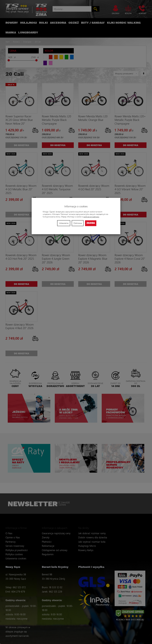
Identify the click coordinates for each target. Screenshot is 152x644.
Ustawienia (64, 223)
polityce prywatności (91, 217)
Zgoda (91, 223)
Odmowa (78, 223)
